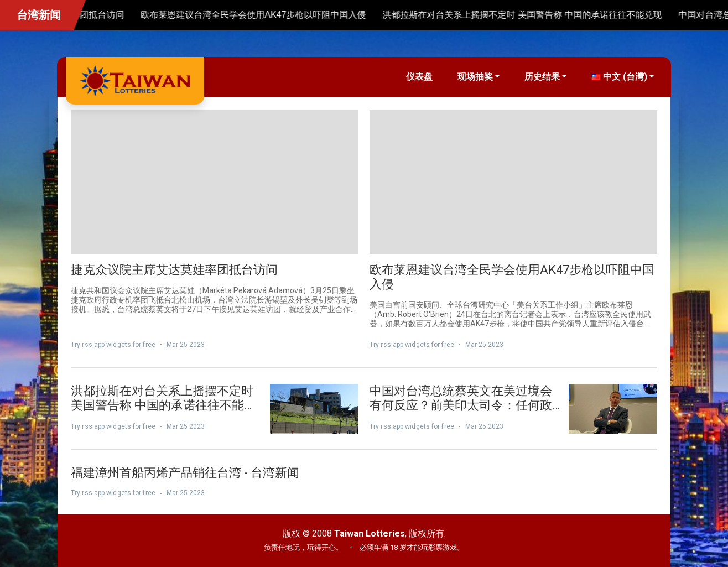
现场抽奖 (475, 77)
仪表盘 (419, 77)
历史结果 (542, 77)
